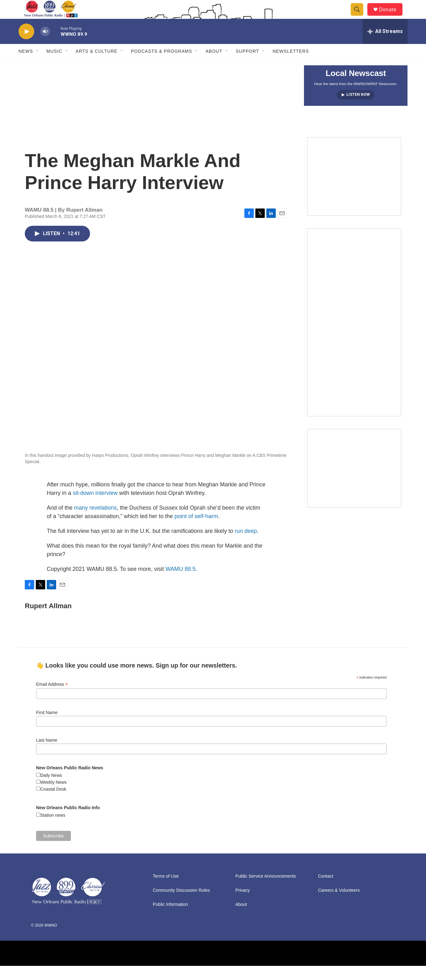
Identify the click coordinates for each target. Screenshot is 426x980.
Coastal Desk (53, 803)
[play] (26, 46)
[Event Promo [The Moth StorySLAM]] (354, 482)
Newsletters (291, 65)
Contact (326, 890)
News (26, 65)
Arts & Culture (96, 65)
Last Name (47, 754)
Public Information (170, 919)
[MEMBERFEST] (354, 191)
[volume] (45, 46)
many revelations (95, 522)
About (214, 65)
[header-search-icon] (360, 17)
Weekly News (53, 796)
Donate (391, 16)
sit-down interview (95, 507)
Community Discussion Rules (181, 904)
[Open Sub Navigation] (38, 65)
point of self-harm (196, 530)
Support (247, 65)
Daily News (51, 789)
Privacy (242, 904)
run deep (246, 545)
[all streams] (385, 46)
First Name (47, 727)
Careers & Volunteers (339, 904)
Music (54, 65)
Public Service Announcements (266, 890)
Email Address (52, 698)
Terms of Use (166, 890)
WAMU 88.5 (180, 583)
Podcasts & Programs (161, 65)
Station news (53, 829)
